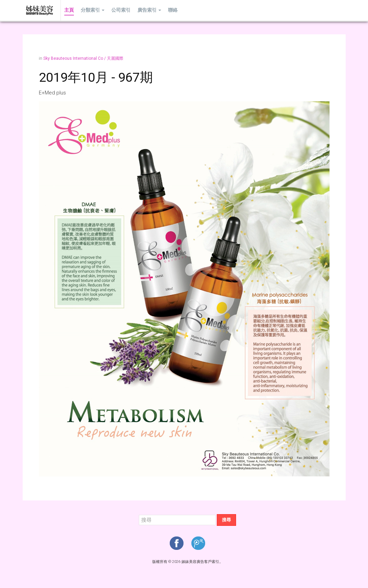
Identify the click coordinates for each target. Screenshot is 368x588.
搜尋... (139, 514)
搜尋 (226, 520)
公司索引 (121, 10)
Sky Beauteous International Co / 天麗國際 (83, 58)
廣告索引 (149, 10)
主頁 (69, 10)
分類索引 (93, 10)
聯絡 (173, 10)
